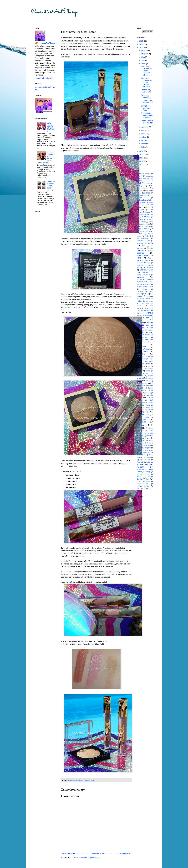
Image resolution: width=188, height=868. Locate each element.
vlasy (147, 479)
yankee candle (143, 486)
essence (141, 253)
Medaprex (140, 357)
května (144, 134)
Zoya (138, 491)
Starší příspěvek (124, 853)
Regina (148, 407)
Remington (140, 410)
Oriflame (142, 386)
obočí (149, 378)
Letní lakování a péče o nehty (147, 122)
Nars (139, 371)
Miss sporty (149, 361)
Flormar (148, 260)
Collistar (139, 236)
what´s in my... (143, 484)
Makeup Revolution (145, 340)
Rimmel (145, 412)
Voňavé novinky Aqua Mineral (147, 102)
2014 (141, 158)
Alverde (148, 174)
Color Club (149, 236)
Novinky (139, 373)
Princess (151, 403)
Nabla (139, 369)
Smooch (139, 448)
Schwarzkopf (141, 441)
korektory (147, 311)
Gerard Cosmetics (143, 275)
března (144, 140)
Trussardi (140, 462)
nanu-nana (147, 369)
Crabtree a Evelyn (144, 241)
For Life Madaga (143, 263)
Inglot (141, 296)
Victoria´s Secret (143, 474)
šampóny (148, 448)
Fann (139, 258)
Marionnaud (141, 347)
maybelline (141, 354)
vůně (139, 481)
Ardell (139, 183)
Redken (139, 407)
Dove (142, 251)
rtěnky (140, 425)
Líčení (151, 328)
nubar (146, 373)
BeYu (142, 210)
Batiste (142, 203)
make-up (145, 337)
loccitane (150, 330)
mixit (149, 364)
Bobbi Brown (141, 219)
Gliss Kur (143, 282)
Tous (149, 460)
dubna (144, 137)
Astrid (145, 188)
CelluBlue (140, 231)
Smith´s (148, 445)
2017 (141, 48)
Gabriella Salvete (146, 270)
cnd (149, 234)
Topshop (140, 460)
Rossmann (142, 419)
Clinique (140, 234)
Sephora (144, 438)
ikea (152, 294)
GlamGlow (150, 280)
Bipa (146, 215)
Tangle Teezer (149, 450)
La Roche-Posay (145, 315)
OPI (152, 383)
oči (138, 381)
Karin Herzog (149, 301)
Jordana (140, 301)
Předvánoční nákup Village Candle (51, 185)
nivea (148, 371)
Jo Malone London (143, 299)
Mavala (140, 349)
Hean (151, 287)
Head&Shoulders (142, 287)
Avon (139, 193)
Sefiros (141, 436)
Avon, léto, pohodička (146, 96)
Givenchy (140, 280)
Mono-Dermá (141, 366)
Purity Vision (145, 405)
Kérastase (140, 306)
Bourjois (147, 224)
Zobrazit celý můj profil (43, 78)
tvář (146, 464)
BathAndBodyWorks (144, 200)
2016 (141, 151)
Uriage (148, 472)
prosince (145, 51)
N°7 (149, 366)
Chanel (145, 289)
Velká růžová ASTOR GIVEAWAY (51, 127)
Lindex (142, 330)
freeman (150, 268)
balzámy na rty (143, 195)
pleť (151, 400)
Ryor (149, 428)
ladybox (139, 318)
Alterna (139, 174)
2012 (141, 164)
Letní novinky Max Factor (146, 91)
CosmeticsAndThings (55, 12)
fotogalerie (140, 265)
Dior (144, 246)
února (144, 144)
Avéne (148, 191)
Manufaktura (143, 342)
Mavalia (148, 349)
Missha (142, 364)
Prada (143, 403)
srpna (144, 64)
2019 (141, 41)
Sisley (142, 443)
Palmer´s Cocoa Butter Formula (145, 390)
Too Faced (147, 457)
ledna (144, 147)
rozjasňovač (141, 422)
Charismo (140, 292)
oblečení (151, 376)
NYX (141, 376)
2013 (141, 161)
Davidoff (139, 243)
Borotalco (142, 222)
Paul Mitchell (141, 395)
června (144, 130)
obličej (141, 378)
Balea (148, 193)
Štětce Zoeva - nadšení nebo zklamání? (147, 115)
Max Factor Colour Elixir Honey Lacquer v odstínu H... (146, 71)
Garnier (145, 272)
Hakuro (148, 284)
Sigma (151, 441)
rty (138, 428)
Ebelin (149, 251)
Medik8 (150, 356)
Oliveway (144, 383)
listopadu (145, 54)
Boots (151, 219)
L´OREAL (150, 313)
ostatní (140, 388)
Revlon (151, 410)
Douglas (150, 248)
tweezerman (140, 470)
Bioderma (147, 212)
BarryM (139, 198)
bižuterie (147, 217)
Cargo (139, 229)
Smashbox (140, 445)
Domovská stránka (97, 853)
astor (151, 186)
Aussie (139, 191)
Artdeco (148, 183)
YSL (138, 489)
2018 (141, 44)
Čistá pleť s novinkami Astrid (146, 108)
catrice (147, 229)
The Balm (143, 452)
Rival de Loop (143, 415)
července (145, 127)
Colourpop (145, 239)
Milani (143, 359)
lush (142, 332)
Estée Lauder (143, 255)
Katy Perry (145, 304)
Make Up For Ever (147, 335)
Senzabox (150, 436)
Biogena (139, 215)
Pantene (148, 393)
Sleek (149, 443)
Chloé (145, 294)
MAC (151, 332)
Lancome (140, 323)
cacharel (148, 227)
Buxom (139, 227)
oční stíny (149, 381)
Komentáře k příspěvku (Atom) (89, 858)
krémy (139, 313)
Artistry (139, 186)
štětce (139, 450)
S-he (143, 431)
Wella (148, 482)
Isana (149, 296)
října (143, 57)
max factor (142, 352)
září (143, 61)
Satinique (150, 433)
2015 (141, 154)
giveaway (140, 277)
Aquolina (148, 181)
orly (149, 386)
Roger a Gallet (143, 417)
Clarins (148, 231)
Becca (145, 205)
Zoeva (147, 488)
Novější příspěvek (68, 853)
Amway (140, 176)
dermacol (149, 243)
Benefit (151, 207)
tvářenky (141, 467)
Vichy (139, 477)
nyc (152, 373)
